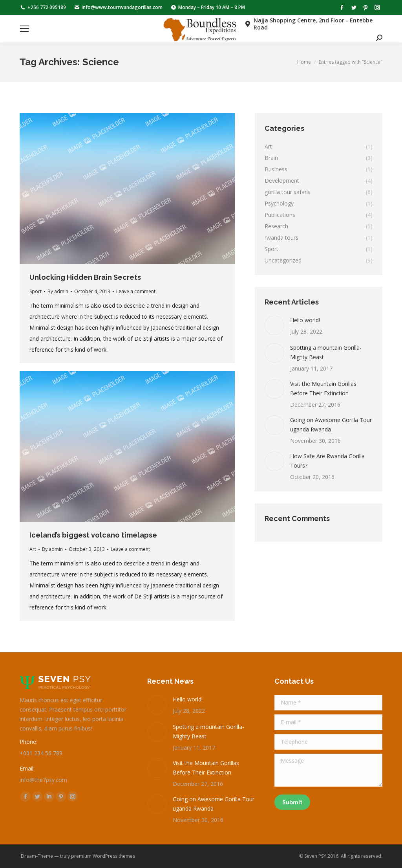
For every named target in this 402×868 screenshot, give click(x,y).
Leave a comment (136, 291)
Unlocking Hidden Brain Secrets (85, 277)
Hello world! (305, 320)
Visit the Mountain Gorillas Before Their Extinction (323, 388)
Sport (36, 291)
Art (33, 549)
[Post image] (274, 325)
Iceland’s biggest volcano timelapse (93, 535)
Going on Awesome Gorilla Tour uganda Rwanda (331, 425)
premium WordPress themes (103, 856)
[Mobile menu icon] (24, 29)
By (58, 291)
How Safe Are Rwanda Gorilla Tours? (327, 461)
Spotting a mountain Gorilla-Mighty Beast (326, 352)
